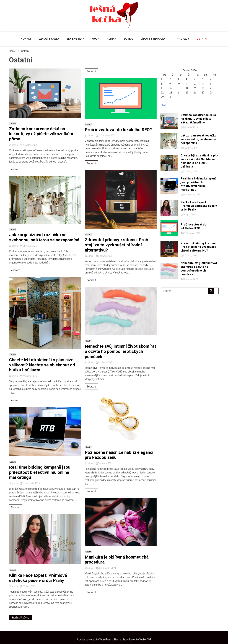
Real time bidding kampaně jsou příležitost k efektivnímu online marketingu (40, 472)
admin (14, 145)
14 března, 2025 (104, 362)
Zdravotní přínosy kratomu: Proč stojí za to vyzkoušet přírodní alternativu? (116, 245)
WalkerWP (145, 639)
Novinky (26, 39)
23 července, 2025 (106, 135)
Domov (129, 39)
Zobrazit (16, 169)
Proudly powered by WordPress (94, 639)
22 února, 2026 (28, 376)
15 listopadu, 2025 (30, 483)
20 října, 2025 (28, 586)
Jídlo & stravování (154, 39)
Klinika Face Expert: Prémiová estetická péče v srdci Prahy (38, 578)
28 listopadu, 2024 (106, 568)
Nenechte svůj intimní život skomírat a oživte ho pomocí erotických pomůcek (120, 351)
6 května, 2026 (28, 246)
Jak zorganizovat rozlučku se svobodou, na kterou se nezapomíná (44, 237)
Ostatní (202, 39)
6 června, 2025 (104, 256)
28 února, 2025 (104, 463)
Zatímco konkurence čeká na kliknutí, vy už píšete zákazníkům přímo (41, 134)
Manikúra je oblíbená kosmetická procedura (117, 560)
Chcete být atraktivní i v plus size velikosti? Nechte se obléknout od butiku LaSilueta (42, 365)
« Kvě (163, 105)
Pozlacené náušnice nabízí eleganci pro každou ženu (119, 455)
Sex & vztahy (75, 39)
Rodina (112, 39)
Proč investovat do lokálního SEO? (118, 130)
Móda (95, 39)
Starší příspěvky (20, 618)
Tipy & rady (182, 39)
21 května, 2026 (29, 145)
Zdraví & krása (49, 39)
